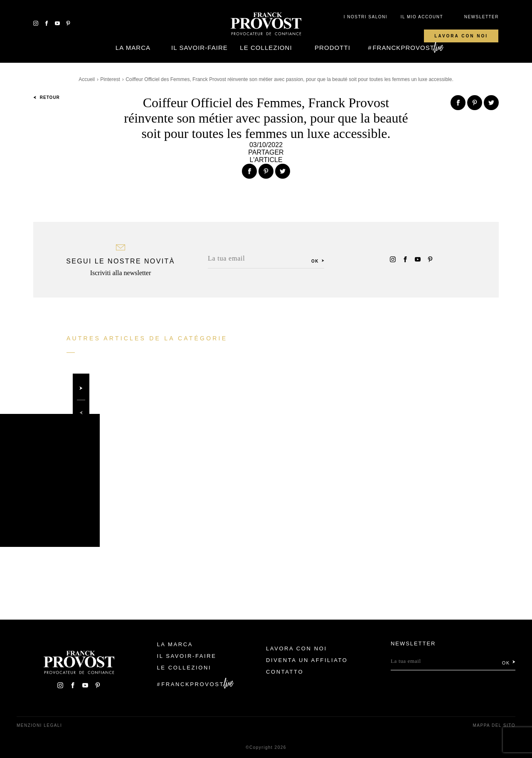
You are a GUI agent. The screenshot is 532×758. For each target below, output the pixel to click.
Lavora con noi (461, 36)
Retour (47, 97)
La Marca (133, 48)
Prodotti (332, 48)
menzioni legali (39, 725)
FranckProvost (403, 48)
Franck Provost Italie (266, 24)
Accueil (87, 79)
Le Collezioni (266, 48)
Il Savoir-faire (199, 48)
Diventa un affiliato (307, 660)
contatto (285, 672)
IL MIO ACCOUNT (422, 17)
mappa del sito (494, 725)
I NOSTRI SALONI (366, 17)
